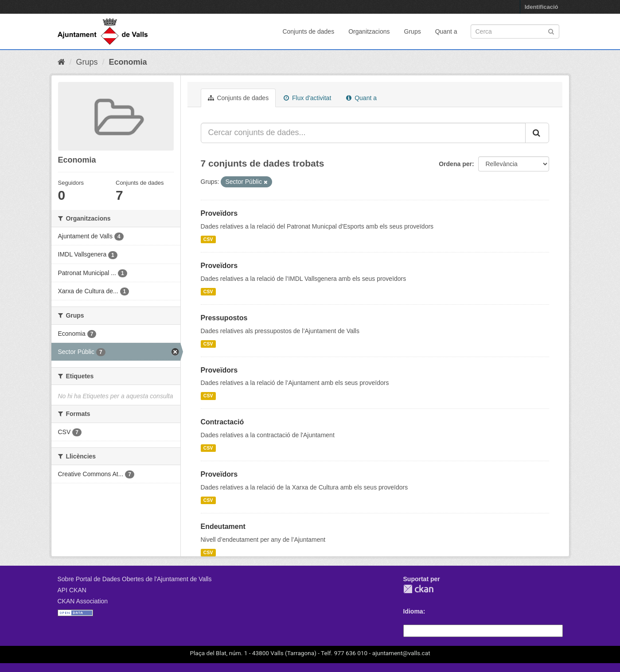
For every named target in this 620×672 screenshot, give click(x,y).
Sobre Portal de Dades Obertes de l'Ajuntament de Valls (135, 579)
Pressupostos (224, 318)
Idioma (413, 611)
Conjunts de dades (308, 31)
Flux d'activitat (307, 98)
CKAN (418, 589)
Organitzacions (369, 31)
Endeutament (223, 526)
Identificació (542, 7)
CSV (208, 239)
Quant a (446, 31)
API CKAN (72, 590)
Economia (128, 62)
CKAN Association (83, 601)
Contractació (222, 422)
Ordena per (455, 164)
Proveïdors (219, 213)
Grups (413, 31)
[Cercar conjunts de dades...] (363, 133)
